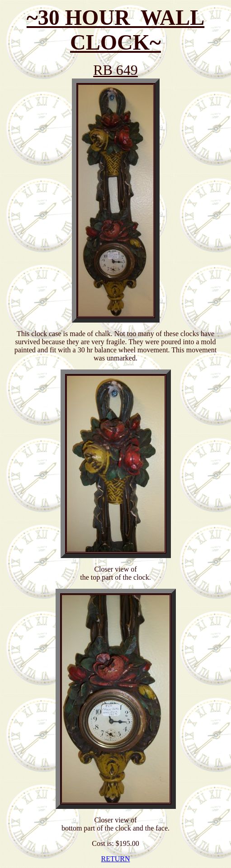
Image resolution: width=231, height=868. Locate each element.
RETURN (116, 859)
